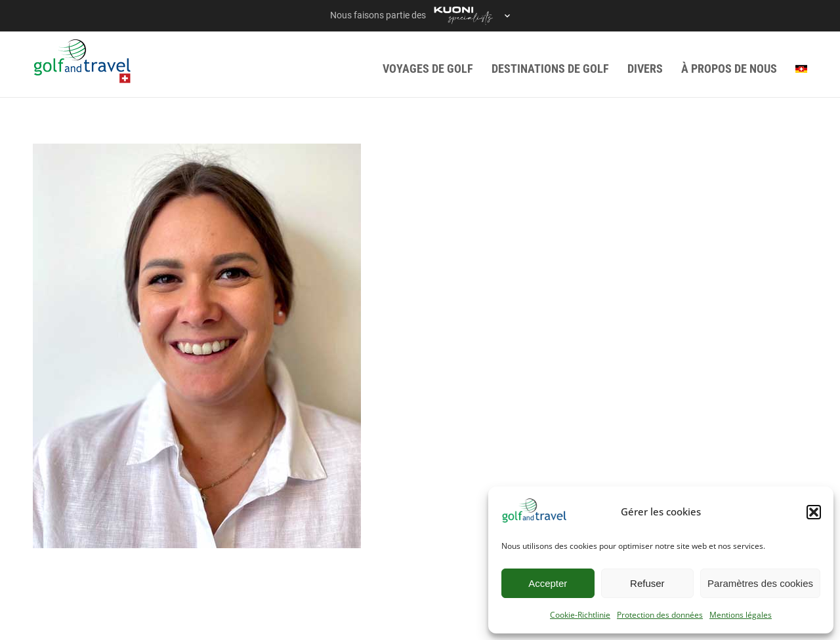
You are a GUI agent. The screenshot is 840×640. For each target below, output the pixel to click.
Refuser (647, 583)
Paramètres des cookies (760, 583)
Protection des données (660, 615)
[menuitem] (801, 69)
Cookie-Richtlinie (580, 615)
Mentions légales (741, 615)
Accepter (548, 583)
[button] (814, 512)
